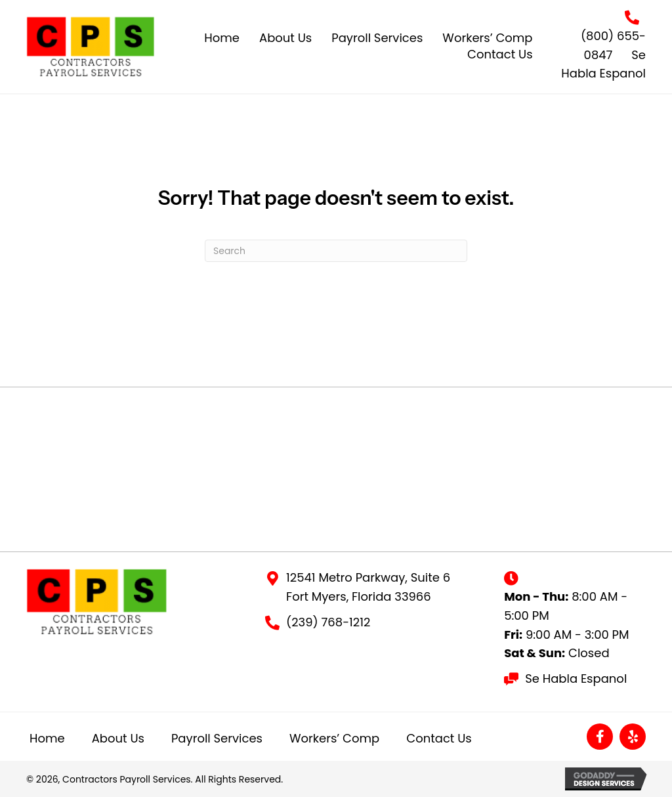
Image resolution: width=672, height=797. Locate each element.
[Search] (336, 251)
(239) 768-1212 (328, 622)
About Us (118, 738)
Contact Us (439, 738)
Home (47, 738)
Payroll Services (217, 738)
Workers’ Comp (334, 738)
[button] (600, 737)
